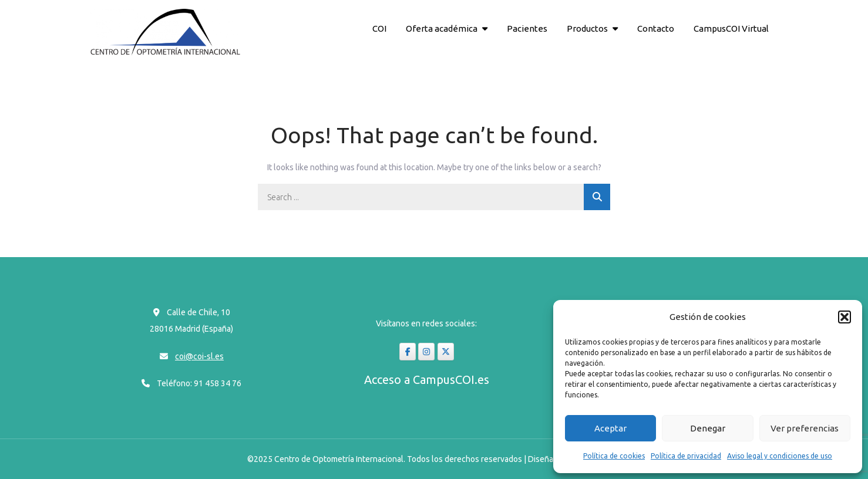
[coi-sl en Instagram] (426, 352)
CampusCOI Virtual (731, 28)
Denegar (708, 428)
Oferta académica (442, 28)
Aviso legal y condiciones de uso (780, 456)
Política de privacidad (686, 456)
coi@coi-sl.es (199, 356)
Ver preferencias (805, 428)
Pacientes (527, 28)
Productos (587, 28)
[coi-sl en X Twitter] (446, 352)
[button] (845, 317)
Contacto (656, 28)
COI (379, 28)
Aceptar (610, 428)
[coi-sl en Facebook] (408, 352)
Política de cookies (614, 456)
